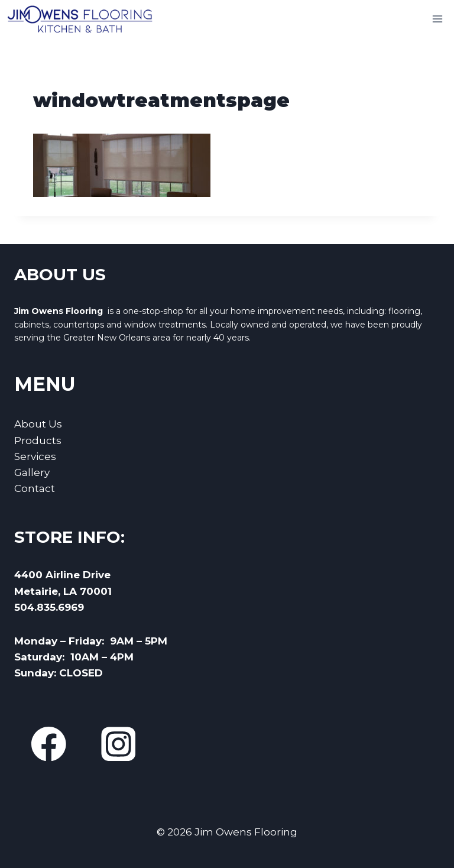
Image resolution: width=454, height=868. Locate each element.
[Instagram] (118, 744)
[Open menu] (437, 19)
